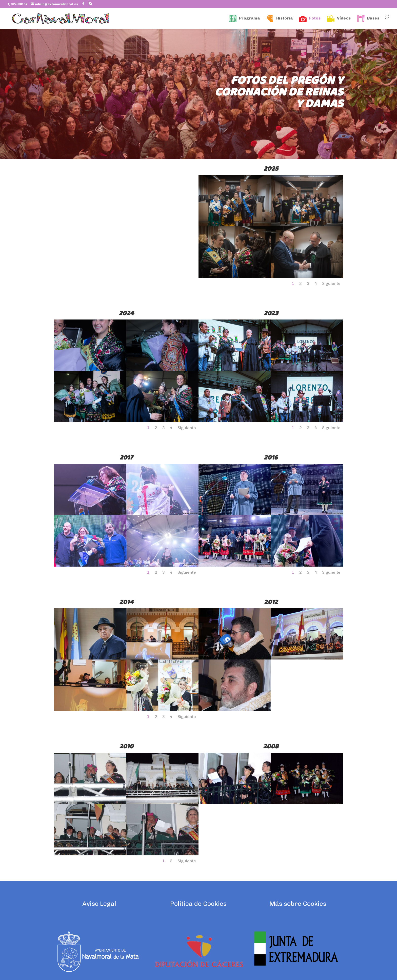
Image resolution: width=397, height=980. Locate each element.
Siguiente (331, 283)
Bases (368, 18)
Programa (244, 18)
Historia (279, 18)
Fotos (310, 18)
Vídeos (339, 18)
